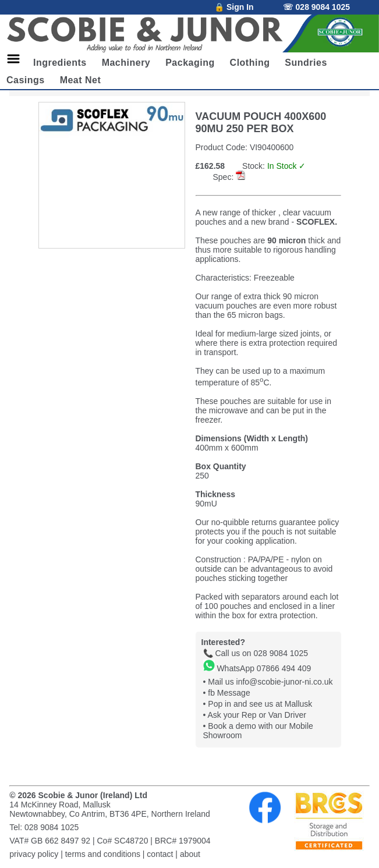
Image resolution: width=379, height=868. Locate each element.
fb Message (229, 693)
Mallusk (298, 704)
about (190, 854)
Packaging (190, 63)
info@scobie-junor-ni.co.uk (285, 682)
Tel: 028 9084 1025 (44, 827)
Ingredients (60, 63)
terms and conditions (103, 854)
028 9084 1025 (281, 653)
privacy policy (34, 854)
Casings (26, 80)
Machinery (126, 63)
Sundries (306, 63)
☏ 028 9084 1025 (316, 7)
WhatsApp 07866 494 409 (257, 668)
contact (160, 854)
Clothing (250, 63)
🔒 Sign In (234, 7)
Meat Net (81, 80)
